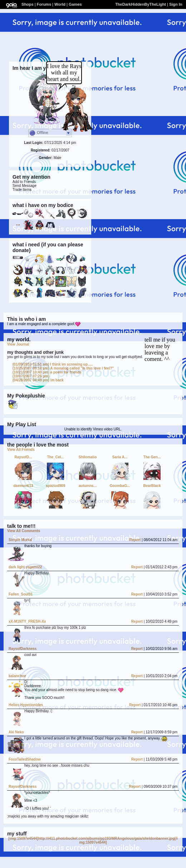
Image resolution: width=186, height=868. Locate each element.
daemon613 (23, 486)
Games (75, 4)
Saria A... (120, 457)
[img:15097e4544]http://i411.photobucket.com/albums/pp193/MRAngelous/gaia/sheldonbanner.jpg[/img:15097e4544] (93, 840)
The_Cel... (55, 457)
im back (38, 380)
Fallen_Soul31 (21, 594)
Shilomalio (88, 457)
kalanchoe (17, 676)
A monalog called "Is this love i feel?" (63, 368)
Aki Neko (16, 732)
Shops (28, 4)
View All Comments (24, 531)
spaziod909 (55, 486)
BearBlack (152, 486)
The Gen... (152, 457)
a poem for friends (47, 372)
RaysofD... (23, 457)
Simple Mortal (20, 540)
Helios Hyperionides (26, 705)
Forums (44, 4)
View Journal (18, 344)
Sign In (176, 4)
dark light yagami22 (25, 567)
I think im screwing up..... (53, 364)
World (60, 4)
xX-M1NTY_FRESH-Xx (27, 621)
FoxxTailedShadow (25, 759)
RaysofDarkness (23, 649)
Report (135, 540)
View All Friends (21, 450)
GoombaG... (120, 486)
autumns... (88, 486)
